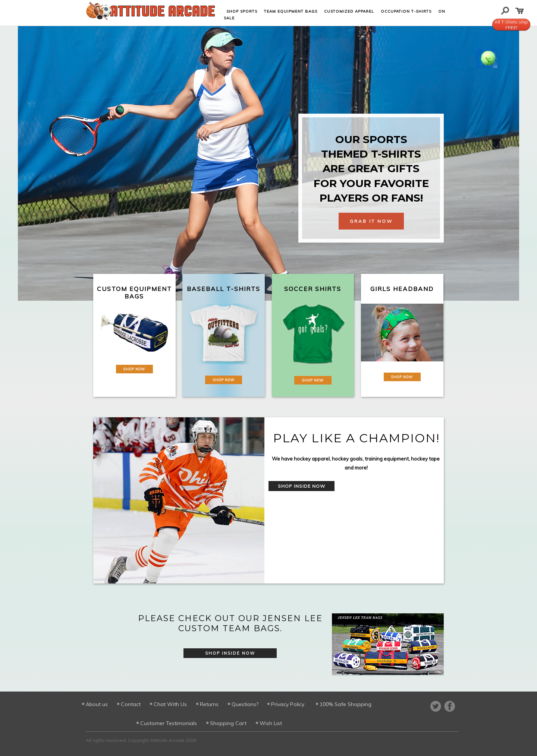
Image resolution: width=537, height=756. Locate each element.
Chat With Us (170, 704)
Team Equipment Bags (291, 11)
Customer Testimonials (169, 723)
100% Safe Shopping (346, 704)
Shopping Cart (228, 723)
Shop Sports (242, 11)
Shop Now (134, 369)
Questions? (245, 704)
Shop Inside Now (302, 486)
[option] (268, 500)
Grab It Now (371, 221)
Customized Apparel (349, 11)
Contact (131, 704)
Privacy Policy (288, 704)
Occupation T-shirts (406, 11)
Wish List (271, 723)
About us (97, 704)
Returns (209, 704)
